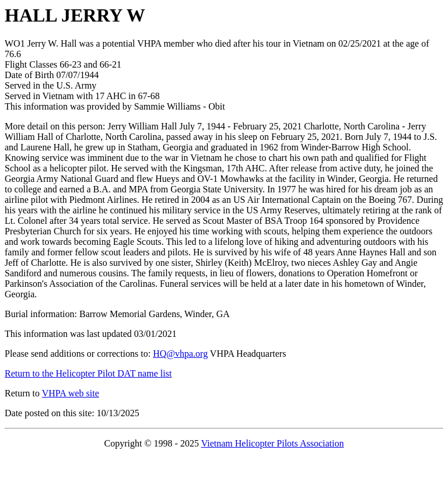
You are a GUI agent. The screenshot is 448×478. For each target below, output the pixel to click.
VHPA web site (71, 393)
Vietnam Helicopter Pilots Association (273, 443)
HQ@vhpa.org (180, 354)
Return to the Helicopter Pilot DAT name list (88, 373)
